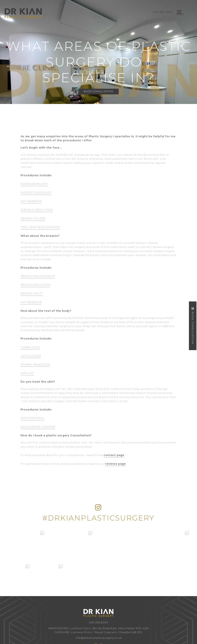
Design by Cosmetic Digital (111, 624)
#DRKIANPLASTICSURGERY (98, 518)
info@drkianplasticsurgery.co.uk (98, 604)
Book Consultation (98, 91)
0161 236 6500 (98, 589)
